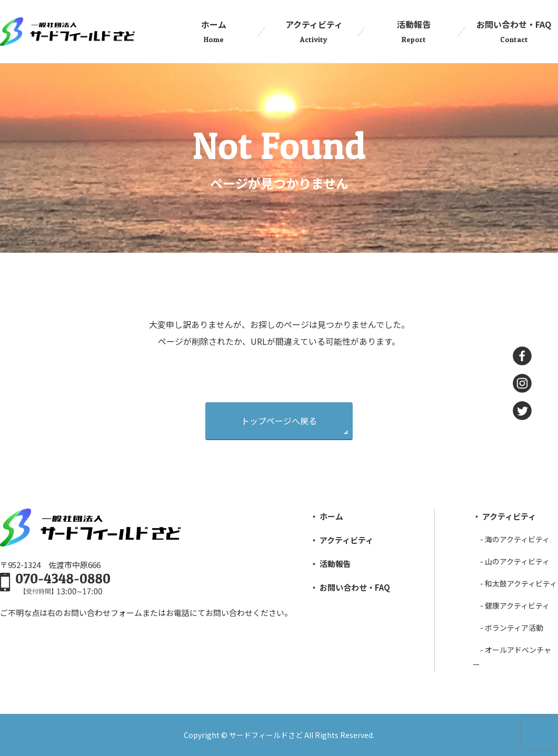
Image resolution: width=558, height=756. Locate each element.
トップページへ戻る (279, 421)
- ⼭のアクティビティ (515, 561)
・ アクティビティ (342, 540)
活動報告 (414, 32)
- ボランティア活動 (512, 628)
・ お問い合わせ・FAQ (350, 587)
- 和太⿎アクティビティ (519, 583)
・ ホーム (327, 516)
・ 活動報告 (331, 564)
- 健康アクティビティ (515, 605)
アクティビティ (314, 32)
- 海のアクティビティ (515, 539)
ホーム (214, 32)
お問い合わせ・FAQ (514, 32)
